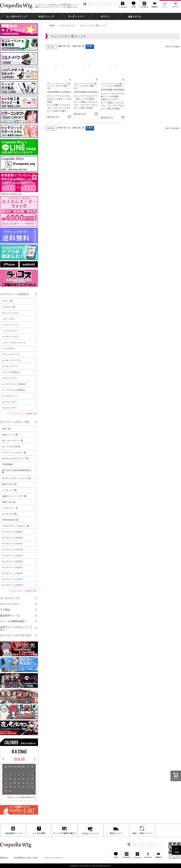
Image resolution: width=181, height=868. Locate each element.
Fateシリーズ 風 (10, 435)
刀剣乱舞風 (7, 464)
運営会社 (4, 858)
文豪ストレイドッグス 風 (14, 496)
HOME (52, 26)
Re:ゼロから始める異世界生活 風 (16, 471)
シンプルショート (11, 331)
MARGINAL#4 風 (10, 520)
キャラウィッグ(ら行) (12, 579)
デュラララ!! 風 (9, 514)
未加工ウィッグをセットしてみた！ (16, 628)
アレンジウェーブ (11, 354)
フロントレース (9, 378)
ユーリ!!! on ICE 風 (11, 447)
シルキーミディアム (12, 360)
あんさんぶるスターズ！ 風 (15, 458)
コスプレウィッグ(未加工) (14, 294)
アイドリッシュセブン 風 (14, 452)
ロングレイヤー (9, 402)
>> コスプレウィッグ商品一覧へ (23, 414)
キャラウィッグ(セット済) (14, 422)
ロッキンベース (9, 366)
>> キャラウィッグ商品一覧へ (24, 591)
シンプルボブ (8, 348)
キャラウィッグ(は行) (12, 561)
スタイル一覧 (8, 307)
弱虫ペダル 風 (9, 502)
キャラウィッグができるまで (16, 635)
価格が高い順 (78, 46)
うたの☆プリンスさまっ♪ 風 (16, 526)
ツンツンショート (11, 325)
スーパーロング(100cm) (13, 390)
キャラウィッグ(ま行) (12, 567)
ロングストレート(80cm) (14, 384)
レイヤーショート (11, 337)
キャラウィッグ (68, 26)
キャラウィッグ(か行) (12, 538)
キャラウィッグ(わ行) (12, 585)
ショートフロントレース (14, 343)
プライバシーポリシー (54, 858)
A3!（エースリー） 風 (12, 441)
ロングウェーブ (9, 396)
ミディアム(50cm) (11, 372)
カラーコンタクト (10, 604)
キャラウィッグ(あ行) (12, 532)
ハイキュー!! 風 (9, 490)
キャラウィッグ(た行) (12, 550)
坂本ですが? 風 (9, 484)
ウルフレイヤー (9, 408)
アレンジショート (11, 313)
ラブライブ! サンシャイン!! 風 (16, 478)
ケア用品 (5, 610)
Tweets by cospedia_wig (11, 194)
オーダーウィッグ (10, 598)
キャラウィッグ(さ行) (12, 544)
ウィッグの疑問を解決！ (14, 621)
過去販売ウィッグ (10, 615)
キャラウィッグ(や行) (12, 573)
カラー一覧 (7, 301)
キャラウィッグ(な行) (12, 555)
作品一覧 (6, 429)
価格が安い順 (64, 46)
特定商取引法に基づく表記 (26, 858)
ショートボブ (8, 319)
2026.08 (19, 759)
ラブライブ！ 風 (10, 508)
